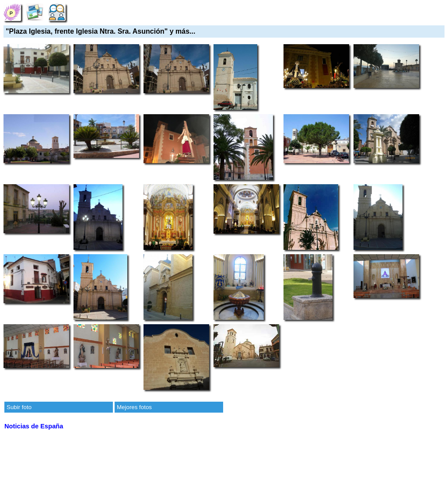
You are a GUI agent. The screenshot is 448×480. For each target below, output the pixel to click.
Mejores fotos (134, 407)
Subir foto (19, 407)
